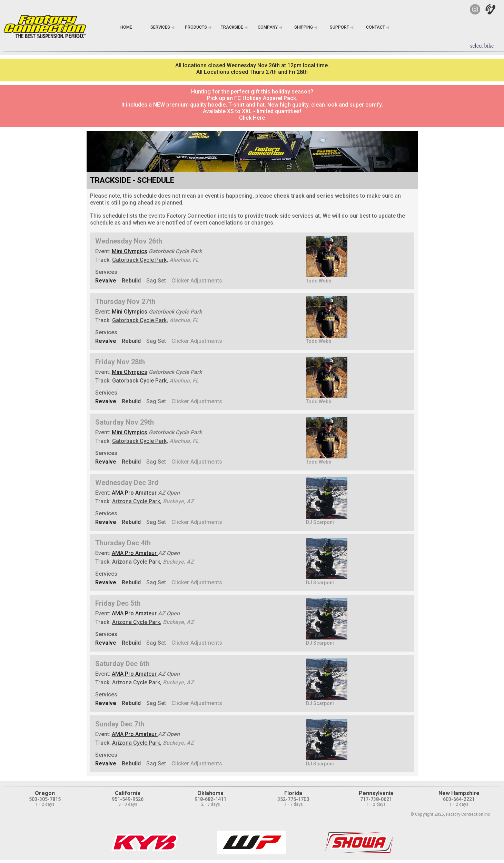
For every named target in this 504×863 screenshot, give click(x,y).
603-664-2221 (459, 799)
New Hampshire (459, 793)
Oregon (45, 793)
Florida (293, 793)
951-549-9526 (128, 799)
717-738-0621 (376, 799)
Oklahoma (210, 793)
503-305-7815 (45, 799)
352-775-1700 (293, 799)
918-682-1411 (210, 799)
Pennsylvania (376, 793)
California (128, 793)
